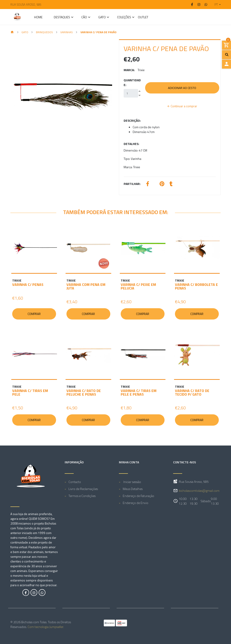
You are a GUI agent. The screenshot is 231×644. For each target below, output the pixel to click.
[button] (216, 5)
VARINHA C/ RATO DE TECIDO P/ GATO (192, 392)
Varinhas (67, 32)
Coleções (124, 17)
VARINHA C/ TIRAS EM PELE (30, 392)
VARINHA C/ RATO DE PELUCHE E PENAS (84, 392)
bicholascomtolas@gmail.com (199, 491)
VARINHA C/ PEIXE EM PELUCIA (138, 286)
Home (38, 17)
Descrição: (132, 120)
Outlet (143, 17)
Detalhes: (131, 144)
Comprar (34, 314)
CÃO (84, 17)
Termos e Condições (82, 496)
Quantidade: (132, 82)
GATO (102, 17)
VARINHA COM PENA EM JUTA (86, 286)
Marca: (129, 70)
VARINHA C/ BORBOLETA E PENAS (196, 286)
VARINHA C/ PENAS (28, 285)
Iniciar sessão (132, 482)
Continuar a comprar (182, 106)
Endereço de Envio (136, 503)
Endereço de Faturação (138, 496)
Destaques (62, 17)
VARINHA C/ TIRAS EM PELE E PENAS (139, 392)
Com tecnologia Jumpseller (45, 627)
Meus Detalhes (133, 489)
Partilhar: (132, 184)
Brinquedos (44, 32)
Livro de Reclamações (83, 489)
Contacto (75, 482)
